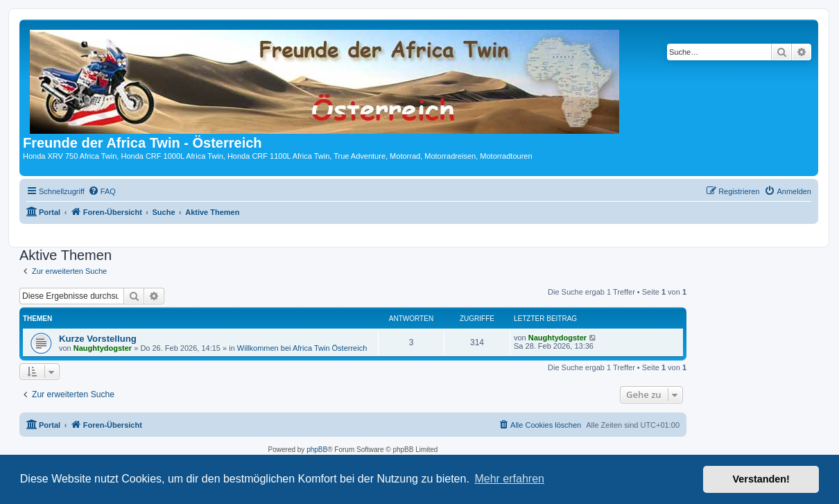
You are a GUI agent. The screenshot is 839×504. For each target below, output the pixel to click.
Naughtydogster (103, 348)
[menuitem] (102, 191)
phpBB (317, 450)
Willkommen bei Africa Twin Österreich (302, 348)
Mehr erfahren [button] (509, 479)
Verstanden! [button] (761, 479)
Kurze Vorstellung (98, 339)
